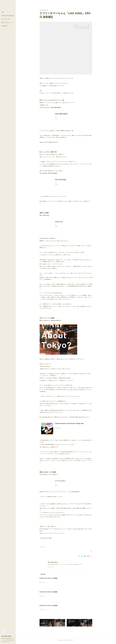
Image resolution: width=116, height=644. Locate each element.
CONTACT (5, 26)
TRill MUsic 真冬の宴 (8, 16)
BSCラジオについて (7, 22)
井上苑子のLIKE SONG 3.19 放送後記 (49, 580)
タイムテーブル (6, 19)
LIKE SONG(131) (42, 548)
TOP (3, 12)
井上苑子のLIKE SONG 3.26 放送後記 (49, 593)
